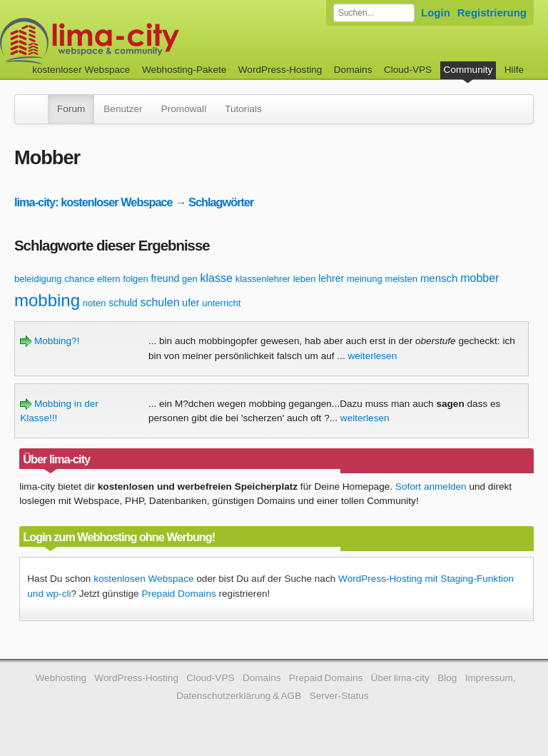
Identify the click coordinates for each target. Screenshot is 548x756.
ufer (191, 303)
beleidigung (38, 279)
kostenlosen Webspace (143, 579)
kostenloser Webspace (81, 70)
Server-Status (339, 696)
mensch (439, 278)
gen (190, 279)
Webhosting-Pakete (184, 70)
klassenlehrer (263, 279)
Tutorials (243, 109)
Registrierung (492, 12)
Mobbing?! (50, 341)
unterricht (221, 303)
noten (95, 303)
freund (166, 278)
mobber (479, 278)
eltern (109, 279)
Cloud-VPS (408, 70)
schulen (159, 302)
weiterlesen (372, 356)
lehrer (331, 278)
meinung (365, 279)
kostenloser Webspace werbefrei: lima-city (143, 41)
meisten (402, 279)
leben (305, 279)
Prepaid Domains (178, 594)
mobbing (47, 300)
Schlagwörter (221, 202)
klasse (216, 278)
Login (436, 12)
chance (79, 279)
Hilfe (514, 70)
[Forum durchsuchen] (374, 13)
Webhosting (61, 678)
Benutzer (123, 109)
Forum (71, 109)
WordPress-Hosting (280, 70)
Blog (447, 678)
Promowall (184, 109)
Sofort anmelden (431, 487)
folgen (135, 279)
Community (468, 70)
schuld (123, 303)
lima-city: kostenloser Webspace (93, 202)
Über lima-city (400, 678)
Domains (353, 70)
